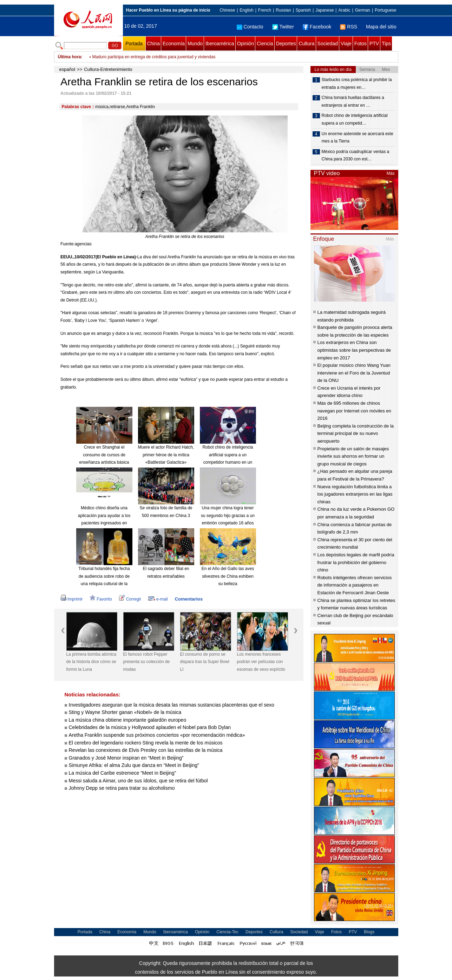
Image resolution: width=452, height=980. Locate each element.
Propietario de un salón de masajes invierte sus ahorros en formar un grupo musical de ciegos (353, 456)
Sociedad (328, 44)
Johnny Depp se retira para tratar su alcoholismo (122, 788)
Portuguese (385, 10)
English (246, 10)
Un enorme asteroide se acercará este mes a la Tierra (358, 138)
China (154, 44)
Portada (134, 44)
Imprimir (71, 599)
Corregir (130, 599)
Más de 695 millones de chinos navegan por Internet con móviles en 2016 (354, 411)
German (363, 10)
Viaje (346, 44)
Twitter (283, 27)
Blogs (369, 932)
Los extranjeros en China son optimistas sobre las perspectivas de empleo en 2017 (354, 350)
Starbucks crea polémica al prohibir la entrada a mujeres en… (357, 84)
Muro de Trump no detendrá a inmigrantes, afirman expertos (149, 57)
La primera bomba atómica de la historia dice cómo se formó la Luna (91, 662)
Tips (386, 44)
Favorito (101, 599)
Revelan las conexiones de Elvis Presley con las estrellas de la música (146, 750)
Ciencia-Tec (227, 932)
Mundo (195, 44)
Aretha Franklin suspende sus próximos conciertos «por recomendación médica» (157, 735)
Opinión (245, 44)
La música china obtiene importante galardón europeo (128, 720)
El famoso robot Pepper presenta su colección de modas (147, 662)
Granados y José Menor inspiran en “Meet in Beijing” (126, 758)
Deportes (286, 44)
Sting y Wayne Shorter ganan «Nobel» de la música (125, 712)
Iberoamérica (220, 44)
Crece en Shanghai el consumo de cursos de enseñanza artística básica (104, 455)
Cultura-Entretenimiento (108, 69)
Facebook (317, 27)
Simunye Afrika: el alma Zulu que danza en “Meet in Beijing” (134, 765)
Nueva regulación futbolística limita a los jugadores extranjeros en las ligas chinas (355, 494)
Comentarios (189, 599)
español (67, 69)
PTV (374, 44)
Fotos (361, 44)
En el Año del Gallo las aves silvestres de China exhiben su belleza (228, 576)
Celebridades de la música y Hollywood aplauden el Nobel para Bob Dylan (150, 727)
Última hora (70, 57)
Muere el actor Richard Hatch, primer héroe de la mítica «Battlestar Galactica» (166, 455)
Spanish (303, 10)
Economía (174, 44)
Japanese (325, 10)
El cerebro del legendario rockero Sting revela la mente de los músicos (146, 743)
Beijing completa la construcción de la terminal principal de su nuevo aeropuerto (356, 433)
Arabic (344, 10)
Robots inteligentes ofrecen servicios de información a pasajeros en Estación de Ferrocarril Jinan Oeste (355, 585)
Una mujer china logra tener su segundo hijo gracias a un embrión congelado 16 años (228, 515)
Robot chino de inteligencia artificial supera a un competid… (355, 119)
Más (391, 173)
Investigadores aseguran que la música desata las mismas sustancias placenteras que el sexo (172, 705)
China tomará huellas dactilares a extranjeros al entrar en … (353, 101)
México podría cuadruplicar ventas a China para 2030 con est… (356, 155)
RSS (349, 27)
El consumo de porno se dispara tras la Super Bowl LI (205, 662)
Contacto (250, 27)
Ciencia (265, 44)
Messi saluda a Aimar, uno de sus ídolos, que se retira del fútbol (138, 781)
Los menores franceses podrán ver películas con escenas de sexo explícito (261, 662)
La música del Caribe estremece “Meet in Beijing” (123, 773)
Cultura (306, 44)
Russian (283, 10)
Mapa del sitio (381, 27)
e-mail (158, 599)
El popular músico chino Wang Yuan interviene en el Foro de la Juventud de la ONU (354, 373)
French (265, 10)
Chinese (227, 10)
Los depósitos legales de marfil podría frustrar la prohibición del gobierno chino (356, 562)
